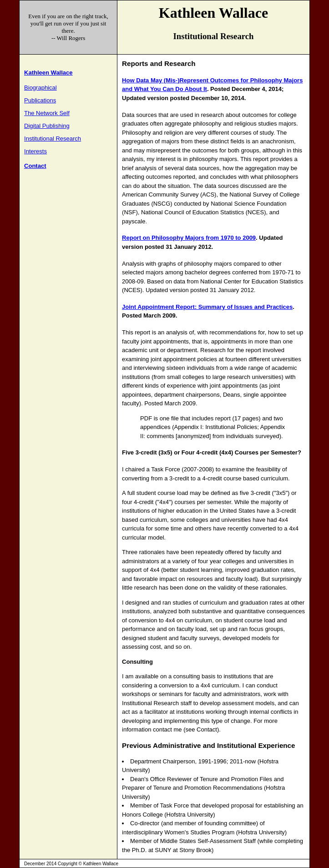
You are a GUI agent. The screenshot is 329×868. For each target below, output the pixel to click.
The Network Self (47, 113)
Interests (35, 151)
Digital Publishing (47, 126)
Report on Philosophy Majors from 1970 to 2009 (189, 238)
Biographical (40, 88)
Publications (40, 100)
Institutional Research (53, 139)
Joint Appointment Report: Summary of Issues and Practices (207, 307)
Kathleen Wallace (48, 73)
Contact (35, 166)
